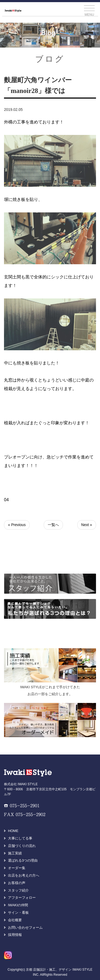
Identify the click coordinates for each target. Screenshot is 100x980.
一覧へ (53, 525)
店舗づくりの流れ (22, 846)
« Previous (17, 525)
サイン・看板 (18, 913)
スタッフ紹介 (18, 890)
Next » (87, 525)
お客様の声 (17, 883)
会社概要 (15, 920)
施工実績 (15, 853)
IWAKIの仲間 (18, 905)
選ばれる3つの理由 (23, 860)
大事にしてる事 (20, 838)
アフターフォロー (22, 898)
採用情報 (15, 935)
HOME (13, 831)
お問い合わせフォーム (25, 927)
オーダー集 (17, 868)
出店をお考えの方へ (24, 875)
